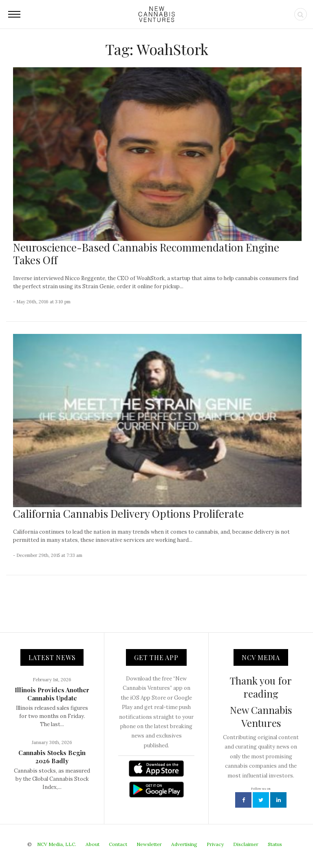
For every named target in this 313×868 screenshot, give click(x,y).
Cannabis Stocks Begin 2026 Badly (52, 757)
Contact (118, 844)
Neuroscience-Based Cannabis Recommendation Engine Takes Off (146, 254)
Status (275, 844)
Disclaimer (246, 844)
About (93, 844)
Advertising (184, 844)
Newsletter (149, 844)
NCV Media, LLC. (57, 844)
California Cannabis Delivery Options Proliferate (128, 514)
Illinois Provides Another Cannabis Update (52, 694)
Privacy (215, 844)
